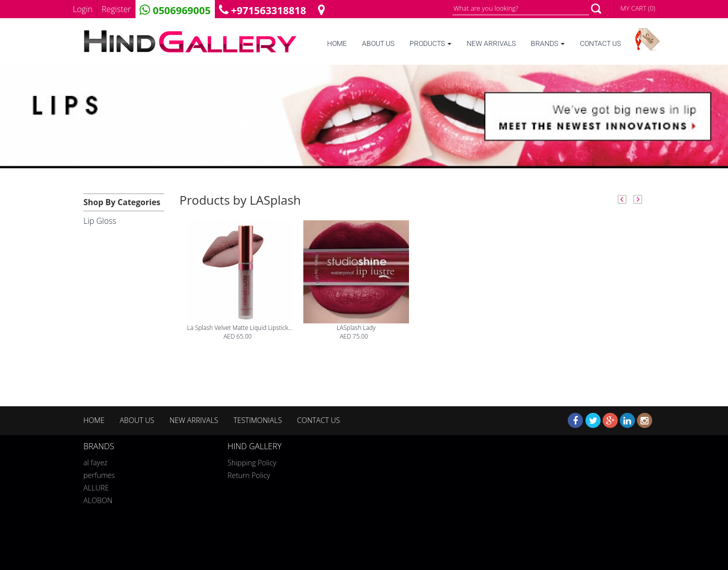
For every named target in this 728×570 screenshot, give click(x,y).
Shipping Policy (252, 463)
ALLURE (96, 486)
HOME (337, 44)
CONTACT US (600, 44)
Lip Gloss (100, 221)
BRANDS (548, 44)
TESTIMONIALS (258, 420)
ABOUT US (378, 44)
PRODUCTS (430, 44)
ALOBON (98, 498)
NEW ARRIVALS (491, 44)
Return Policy (249, 475)
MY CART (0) (638, 8)
